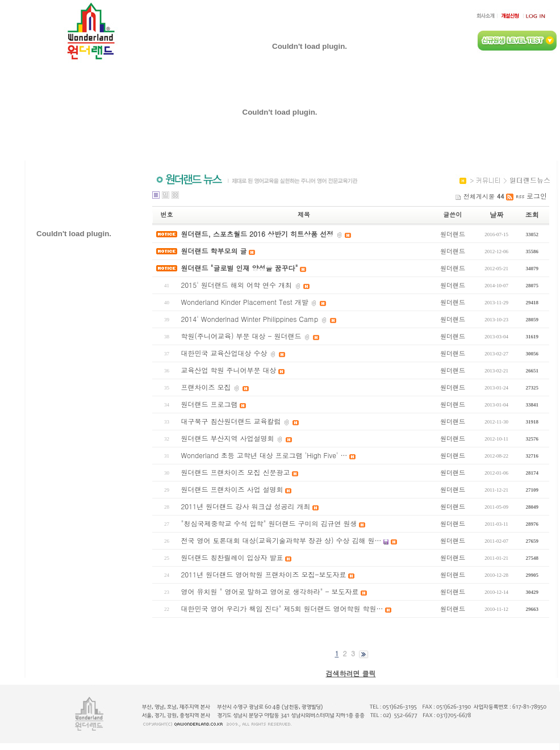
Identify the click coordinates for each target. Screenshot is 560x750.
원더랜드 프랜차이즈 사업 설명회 (232, 489)
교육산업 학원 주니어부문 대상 (228, 370)
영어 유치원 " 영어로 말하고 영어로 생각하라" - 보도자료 (269, 591)
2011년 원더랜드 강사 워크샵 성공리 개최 (245, 506)
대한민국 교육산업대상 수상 (224, 353)
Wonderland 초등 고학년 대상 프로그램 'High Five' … (264, 455)
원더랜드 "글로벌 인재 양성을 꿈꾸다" (239, 268)
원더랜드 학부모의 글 (214, 251)
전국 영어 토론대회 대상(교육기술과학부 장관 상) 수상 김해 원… (281, 540)
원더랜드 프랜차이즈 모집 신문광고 (235, 472)
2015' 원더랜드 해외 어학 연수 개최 (236, 285)
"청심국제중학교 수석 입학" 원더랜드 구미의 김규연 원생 (269, 523)
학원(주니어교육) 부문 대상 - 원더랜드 (241, 336)
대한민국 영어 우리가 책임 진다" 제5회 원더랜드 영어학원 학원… (282, 608)
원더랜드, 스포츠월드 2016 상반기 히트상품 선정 (257, 234)
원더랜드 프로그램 (209, 404)
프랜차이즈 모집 (206, 387)
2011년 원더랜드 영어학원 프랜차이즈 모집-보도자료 (263, 574)
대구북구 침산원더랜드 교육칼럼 (231, 421)
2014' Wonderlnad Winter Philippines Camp (249, 319)
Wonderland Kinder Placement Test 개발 (244, 302)
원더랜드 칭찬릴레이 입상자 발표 (232, 557)
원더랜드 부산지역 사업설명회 (227, 438)
